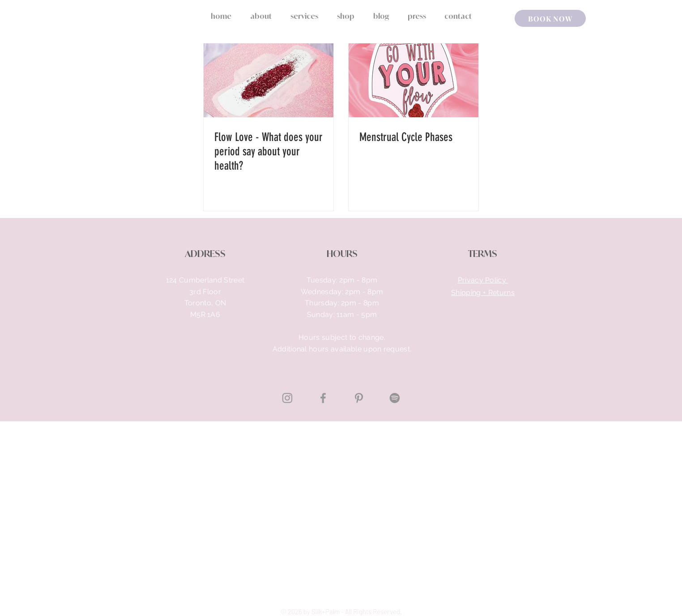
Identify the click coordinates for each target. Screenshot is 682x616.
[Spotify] (395, 398)
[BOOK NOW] (550, 18)
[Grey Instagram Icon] (287, 398)
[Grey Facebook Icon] (323, 398)
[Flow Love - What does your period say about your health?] (269, 80)
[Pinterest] (359, 398)
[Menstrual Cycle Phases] (413, 80)
